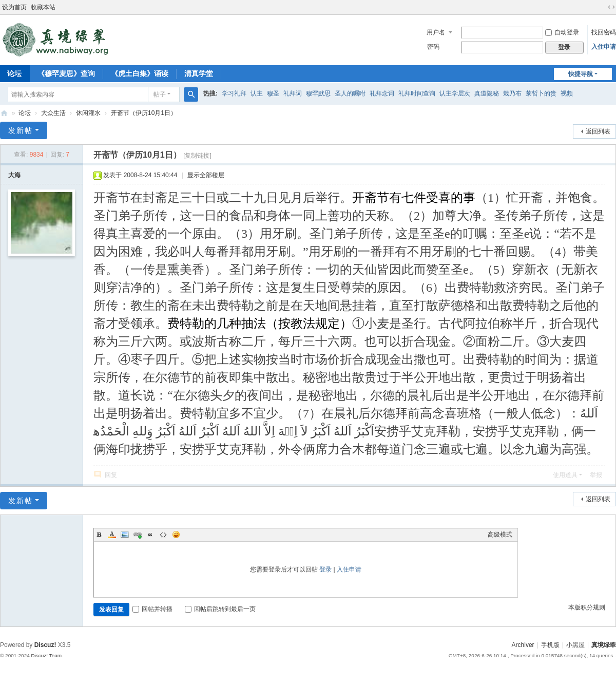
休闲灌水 (88, 113)
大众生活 (53, 113)
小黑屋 (575, 645)
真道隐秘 (487, 93)
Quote (150, 535)
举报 (596, 475)
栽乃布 (512, 93)
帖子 (160, 94)
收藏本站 (43, 7)
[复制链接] (197, 156)
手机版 (550, 645)
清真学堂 (199, 73)
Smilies (176, 535)
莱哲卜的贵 (541, 93)
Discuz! (45, 645)
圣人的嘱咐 (350, 93)
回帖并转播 (152, 609)
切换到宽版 (611, 7)
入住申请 (604, 47)
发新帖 (21, 130)
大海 (14, 175)
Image (125, 535)
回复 (111, 475)
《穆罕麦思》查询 (66, 73)
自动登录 (562, 32)
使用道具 (565, 475)
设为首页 (14, 7)
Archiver (523, 645)
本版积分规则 (587, 607)
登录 (325, 569)
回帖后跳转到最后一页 (220, 609)
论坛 (25, 113)
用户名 (436, 32)
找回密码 (604, 32)
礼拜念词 (382, 93)
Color (112, 535)
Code (163, 535)
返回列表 (598, 131)
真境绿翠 (604, 645)
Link (138, 535)
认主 (257, 93)
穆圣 (273, 93)
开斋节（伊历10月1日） (144, 113)
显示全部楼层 (206, 175)
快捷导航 (581, 74)
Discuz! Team (46, 655)
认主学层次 (455, 93)
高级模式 (500, 535)
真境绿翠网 (4, 113)
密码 (433, 47)
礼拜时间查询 (417, 93)
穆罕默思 (318, 93)
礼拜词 (293, 93)
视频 (567, 93)
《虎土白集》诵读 (140, 73)
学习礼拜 (234, 93)
